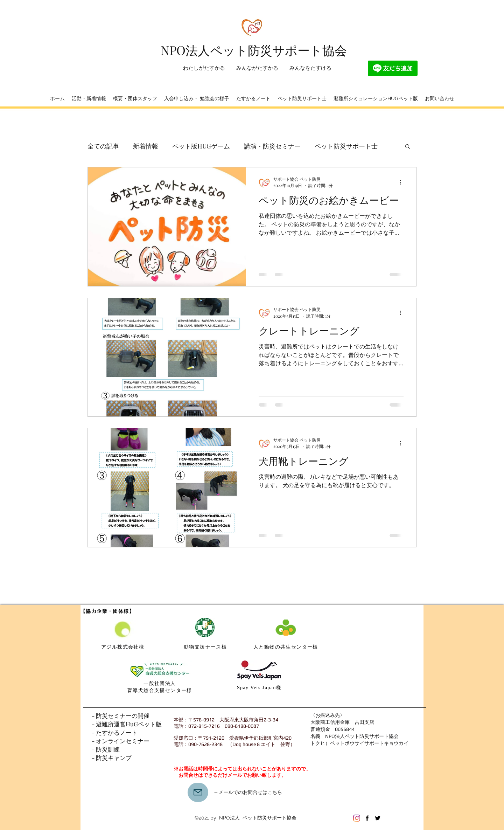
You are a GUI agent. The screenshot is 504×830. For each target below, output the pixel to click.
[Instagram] (357, 818)
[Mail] (198, 792)
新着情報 (146, 146)
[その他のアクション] (402, 182)
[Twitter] (378, 818)
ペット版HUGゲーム (201, 146)
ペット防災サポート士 (346, 146)
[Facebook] (367, 818)
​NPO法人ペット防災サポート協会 (254, 50)
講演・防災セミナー (272, 146)
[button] (408, 147)
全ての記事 (103, 146)
